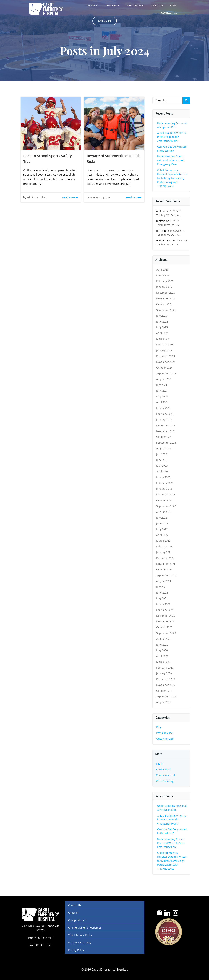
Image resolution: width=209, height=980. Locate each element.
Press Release (165, 733)
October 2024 (164, 368)
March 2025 (164, 339)
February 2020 (165, 668)
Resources (136, 5)
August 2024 (164, 379)
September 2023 (166, 443)
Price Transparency (80, 943)
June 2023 (162, 460)
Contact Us (169, 13)
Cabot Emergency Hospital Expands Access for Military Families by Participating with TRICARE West (172, 178)
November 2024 (166, 362)
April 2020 (163, 656)
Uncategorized (165, 739)
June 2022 (162, 523)
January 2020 (164, 673)
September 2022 (166, 506)
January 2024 (164, 419)
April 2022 (163, 535)
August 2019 (164, 702)
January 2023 (164, 489)
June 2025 (162, 322)
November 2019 (166, 685)
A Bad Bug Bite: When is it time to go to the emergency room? (172, 137)
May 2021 (162, 598)
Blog (173, 5)
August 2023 (164, 448)
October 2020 (164, 627)
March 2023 (164, 477)
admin (31, 198)
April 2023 (163, 471)
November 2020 (166, 621)
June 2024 (162, 391)
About (92, 5)
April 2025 (163, 333)
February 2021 (165, 610)
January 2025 (164, 350)
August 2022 (164, 512)
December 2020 (166, 616)
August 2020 (164, 639)
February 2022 (165, 546)
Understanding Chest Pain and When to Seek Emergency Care (171, 160)
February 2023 (165, 483)
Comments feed (166, 775)
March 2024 (164, 408)
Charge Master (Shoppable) (84, 928)
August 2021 (164, 581)
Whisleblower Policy (80, 935)
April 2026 (163, 270)
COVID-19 (157, 5)
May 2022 (162, 529)
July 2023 (162, 454)
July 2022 (162, 518)
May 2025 (162, 327)
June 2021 (162, 593)
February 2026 (165, 281)
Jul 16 (107, 198)
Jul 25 (43, 198)
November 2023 (166, 431)
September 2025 (166, 310)
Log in (160, 764)
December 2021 (166, 558)
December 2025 (166, 293)
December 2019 (166, 679)
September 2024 (166, 373)
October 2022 (164, 500)
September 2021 (166, 575)
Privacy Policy (76, 950)
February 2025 (165, 345)
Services (113, 5)
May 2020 (162, 650)
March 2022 (164, 541)
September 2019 (166, 696)
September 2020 (166, 633)
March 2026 (164, 275)
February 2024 (165, 414)
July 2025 (162, 316)
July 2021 (162, 587)
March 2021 (164, 604)
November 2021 (166, 564)
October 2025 (164, 304)
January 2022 (164, 552)
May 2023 (162, 466)
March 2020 (164, 662)
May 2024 (162, 397)
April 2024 (163, 402)
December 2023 (166, 425)
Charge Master (77, 920)
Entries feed (164, 769)
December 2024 (166, 356)
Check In (73, 913)
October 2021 (164, 569)
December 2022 (166, 494)
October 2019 (164, 691)
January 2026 (164, 287)
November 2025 (166, 298)
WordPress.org (165, 781)
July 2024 (162, 385)
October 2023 (164, 437)
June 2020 (162, 644)
